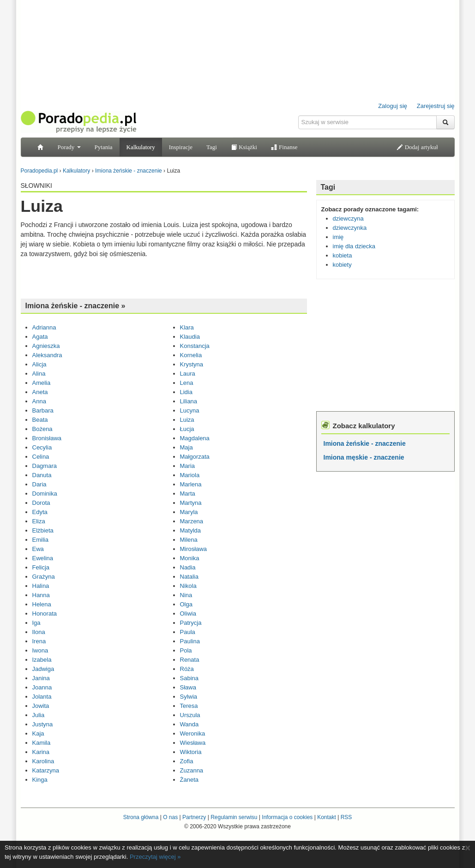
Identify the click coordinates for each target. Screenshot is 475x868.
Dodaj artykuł (417, 147)
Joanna (42, 687)
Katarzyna (46, 770)
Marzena (192, 521)
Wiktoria (191, 752)
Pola (186, 650)
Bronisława (47, 438)
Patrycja (191, 623)
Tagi (212, 147)
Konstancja (195, 346)
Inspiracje (181, 147)
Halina (41, 586)
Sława (188, 687)
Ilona (39, 632)
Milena (189, 540)
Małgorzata (195, 457)
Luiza (187, 420)
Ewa (38, 549)
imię (338, 237)
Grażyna (44, 577)
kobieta (343, 255)
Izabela (42, 660)
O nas (170, 817)
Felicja (41, 567)
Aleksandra (47, 355)
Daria (39, 484)
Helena (42, 604)
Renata (190, 660)
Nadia (188, 567)
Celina (41, 457)
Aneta (40, 392)
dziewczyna (348, 218)
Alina (39, 374)
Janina (41, 678)
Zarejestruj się (436, 106)
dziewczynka (350, 228)
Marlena (191, 484)
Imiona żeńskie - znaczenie (365, 443)
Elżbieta (43, 530)
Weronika (193, 733)
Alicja (39, 364)
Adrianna (44, 327)
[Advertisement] (164, 277)
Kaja (38, 733)
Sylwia (189, 697)
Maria (188, 466)
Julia (39, 715)
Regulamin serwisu (234, 817)
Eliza (39, 521)
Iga (36, 623)
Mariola (190, 475)
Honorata (45, 614)
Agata (40, 337)
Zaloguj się (393, 106)
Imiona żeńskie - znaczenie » (75, 306)
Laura (188, 374)
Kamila (42, 743)
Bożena (42, 429)
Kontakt (327, 817)
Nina (186, 595)
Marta (188, 494)
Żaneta (189, 780)
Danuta (42, 475)
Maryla (189, 512)
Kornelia (191, 355)
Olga (186, 604)
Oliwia (188, 614)
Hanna (41, 595)
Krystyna (192, 364)
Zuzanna (192, 770)
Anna (39, 401)
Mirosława (194, 549)
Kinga (40, 780)
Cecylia (42, 447)
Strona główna (141, 817)
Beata (40, 420)
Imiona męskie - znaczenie (364, 457)
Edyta (40, 512)
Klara (187, 327)
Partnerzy (194, 817)
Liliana (189, 401)
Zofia (187, 761)
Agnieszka (46, 346)
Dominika (45, 494)
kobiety (342, 265)
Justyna (43, 724)
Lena (187, 383)
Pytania (104, 147)
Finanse (284, 147)
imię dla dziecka (354, 246)
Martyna (191, 503)
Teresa (189, 706)
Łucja (187, 429)
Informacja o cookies (287, 817)
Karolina (43, 761)
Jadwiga (43, 669)
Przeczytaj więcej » (155, 857)
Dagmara (45, 466)
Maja (186, 447)
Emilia (40, 540)
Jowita (41, 706)
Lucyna (190, 410)
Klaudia (190, 337)
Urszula (190, 715)
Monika (190, 558)
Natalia (189, 577)
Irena (39, 641)
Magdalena (195, 438)
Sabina (189, 678)
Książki (244, 147)
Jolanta (42, 697)
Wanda (189, 724)
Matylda (191, 530)
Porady (69, 147)
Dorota (41, 503)
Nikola (188, 586)
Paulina (190, 641)
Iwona (40, 650)
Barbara (43, 410)
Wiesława (193, 743)
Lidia (186, 392)
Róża (187, 669)
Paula (188, 632)
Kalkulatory (141, 147)
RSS (346, 817)
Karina (41, 752)
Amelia (42, 383)
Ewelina (43, 558)
